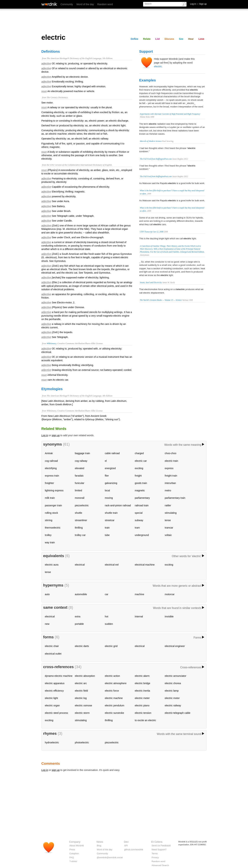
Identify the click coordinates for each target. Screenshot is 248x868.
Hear (191, 39)
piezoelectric (82, 505)
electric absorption (85, 676)
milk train (50, 498)
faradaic (79, 476)
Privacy (155, 857)
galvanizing (111, 483)
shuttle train (111, 513)
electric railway (173, 705)
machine (139, 594)
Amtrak (49, 453)
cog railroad (51, 461)
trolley (48, 535)
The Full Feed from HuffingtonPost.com (156, 159)
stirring (49, 520)
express (169, 468)
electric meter (142, 698)
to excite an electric (145, 720)
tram (137, 528)
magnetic (140, 490)
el (106, 461)
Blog (99, 846)
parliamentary (142, 498)
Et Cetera (157, 842)
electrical (80, 565)
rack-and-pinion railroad (118, 505)
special (139, 513)
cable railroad (112, 453)
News (100, 842)
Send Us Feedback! (161, 846)
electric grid (111, 646)
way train (50, 542)
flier (107, 476)
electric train (172, 461)
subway (139, 520)
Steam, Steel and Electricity (151, 283)
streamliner (81, 520)
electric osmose (84, 705)
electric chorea (173, 683)
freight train (171, 476)
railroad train (142, 505)
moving (109, 498)
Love (201, 39)
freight (138, 476)
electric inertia (143, 691)
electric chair (52, 646)
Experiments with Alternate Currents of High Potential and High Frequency (170, 114)
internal (139, 616)
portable (79, 624)
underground (142, 535)
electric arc (81, 683)
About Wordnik (77, 846)
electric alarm (142, 676)
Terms (155, 853)
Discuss (169, 39)
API (126, 846)
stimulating (171, 513)
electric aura (52, 565)
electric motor (172, 698)
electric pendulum (115, 705)
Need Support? (159, 849)
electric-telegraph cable (178, 713)
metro (168, 490)
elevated (80, 468)
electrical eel (112, 565)
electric (158, 66)
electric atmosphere (116, 683)
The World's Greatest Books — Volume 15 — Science (161, 300)
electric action (112, 676)
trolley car (80, 535)
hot (107, 616)
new (47, 624)
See (181, 39)
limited (79, 490)
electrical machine (145, 565)
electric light (51, 698)
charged (139, 453)
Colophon (74, 853)
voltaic (168, 535)
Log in (45, 435)
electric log (81, 698)
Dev (126, 842)
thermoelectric (53, 528)
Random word (105, 4)
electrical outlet (53, 654)
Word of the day (85, 4)
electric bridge (143, 683)
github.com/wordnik (134, 849)
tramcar (169, 528)
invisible (169, 616)
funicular (80, 483)
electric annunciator (176, 676)
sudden (109, 624)
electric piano (142, 705)
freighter (50, 483)
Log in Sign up (198, 4)
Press (72, 849)
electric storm (82, 713)
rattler (168, 505)
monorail (80, 498)
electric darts (82, 646)
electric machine (114, 698)
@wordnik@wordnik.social (110, 857)
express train (52, 476)
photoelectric (82, 742)
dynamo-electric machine (59, 676)
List (158, 39)
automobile (81, 594)
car (107, 594)
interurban (170, 483)
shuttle (79, 513)
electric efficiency (54, 691)
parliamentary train (175, 498)
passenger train (53, 505)
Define (135, 39)
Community (67, 4)
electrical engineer (175, 646)
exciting (139, 468)
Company (75, 842)
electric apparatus (55, 683)
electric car (141, 461)
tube (107, 535)
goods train (141, 483)
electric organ (52, 705)
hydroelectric (52, 742)
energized (110, 468)
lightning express (54, 490)
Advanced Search (160, 865)
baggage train (82, 453)
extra (78, 616)
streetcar (110, 520)
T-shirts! (73, 861)
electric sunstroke (115, 713)
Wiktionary (51, 343)
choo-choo (171, 453)
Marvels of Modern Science (151, 141)
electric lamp (172, 691)
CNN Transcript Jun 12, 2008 (152, 232)
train (107, 528)
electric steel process (56, 713)
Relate (147, 39)
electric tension (143, 713)
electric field (81, 691)
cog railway (81, 461)
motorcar (170, 594)
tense (168, 520)
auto (47, 594)
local (107, 490)
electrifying (51, 468)
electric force (112, 691)
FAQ (72, 857)
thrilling (79, 528)
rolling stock (51, 513)
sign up (56, 435)
